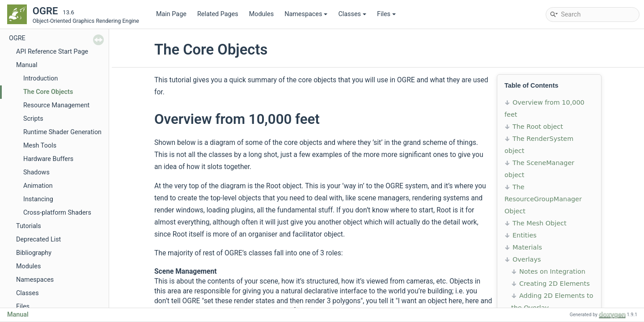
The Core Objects (48, 92)
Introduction (40, 78)
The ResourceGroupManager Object (543, 199)
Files (386, 14)
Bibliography (34, 253)
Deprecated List (38, 239)
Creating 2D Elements (555, 284)
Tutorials (29, 226)
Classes (352, 14)
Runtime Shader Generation (62, 132)
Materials (527, 247)
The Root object (538, 127)
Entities (525, 235)
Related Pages (218, 14)
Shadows (36, 172)
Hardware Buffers (48, 159)
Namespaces (306, 14)
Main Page (171, 14)
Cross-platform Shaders (57, 213)
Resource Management (56, 105)
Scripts (33, 119)
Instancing (38, 199)
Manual (27, 65)
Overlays (527, 259)
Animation (38, 186)
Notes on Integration (552, 271)
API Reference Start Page (52, 52)
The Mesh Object (540, 223)
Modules (261, 14)
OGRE (17, 38)
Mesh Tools (40, 146)
